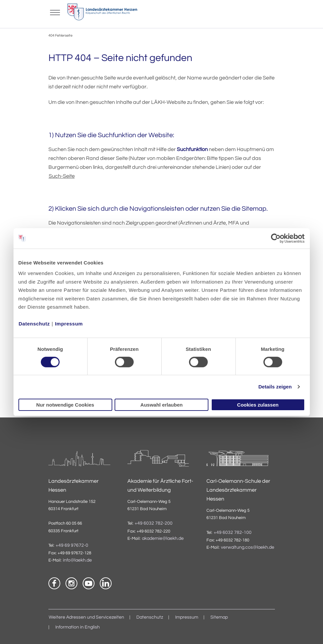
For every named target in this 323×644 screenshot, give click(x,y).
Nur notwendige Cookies (65, 405)
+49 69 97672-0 (72, 545)
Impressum (69, 324)
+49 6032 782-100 (233, 533)
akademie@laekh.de (163, 538)
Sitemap (219, 617)
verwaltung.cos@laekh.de (248, 547)
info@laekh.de (77, 560)
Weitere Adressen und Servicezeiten (86, 617)
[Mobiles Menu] (55, 12)
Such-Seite (62, 176)
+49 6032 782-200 (154, 523)
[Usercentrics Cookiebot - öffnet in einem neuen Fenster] (276, 238)
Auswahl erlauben (161, 405)
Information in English (78, 627)
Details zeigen (275, 387)
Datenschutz (34, 324)
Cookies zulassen (258, 405)
